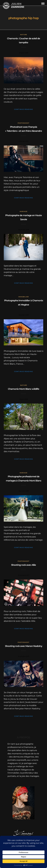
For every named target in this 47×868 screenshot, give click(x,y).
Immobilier (23, 297)
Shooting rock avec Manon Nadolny (24, 646)
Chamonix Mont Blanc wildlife (23, 389)
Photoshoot (23, 123)
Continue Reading (24, 109)
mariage (23, 211)
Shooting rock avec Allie (23, 565)
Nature (24, 35)
